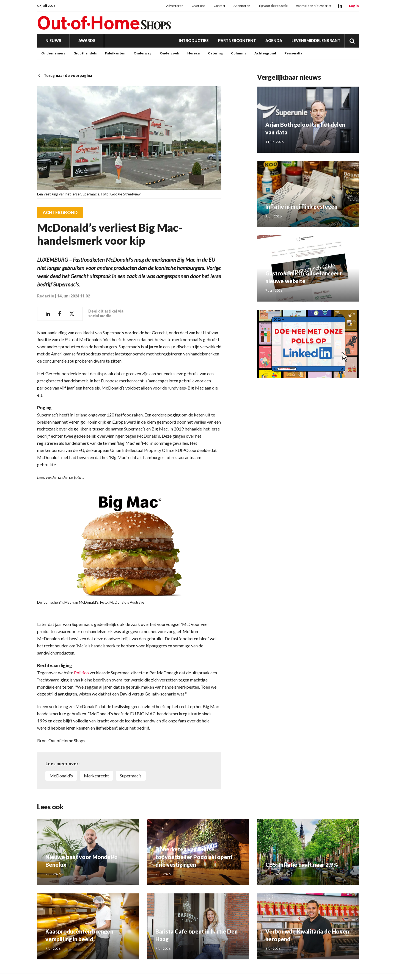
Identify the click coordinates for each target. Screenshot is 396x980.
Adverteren (175, 6)
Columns (239, 53)
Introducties (194, 41)
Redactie (46, 296)
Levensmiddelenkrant (316, 41)
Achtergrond (265, 53)
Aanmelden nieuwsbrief (314, 6)
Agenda (274, 41)
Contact (219, 6)
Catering (215, 53)
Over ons (199, 6)
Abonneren (242, 6)
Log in (354, 6)
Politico (81, 673)
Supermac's (131, 776)
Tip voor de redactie (273, 6)
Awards (87, 41)
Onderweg (143, 53)
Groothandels (85, 53)
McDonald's (61, 776)
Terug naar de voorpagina (65, 75)
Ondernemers (53, 53)
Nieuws (53, 41)
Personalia (293, 53)
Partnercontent (237, 41)
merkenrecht (96, 776)
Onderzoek (169, 53)
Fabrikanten (115, 53)
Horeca (193, 53)
